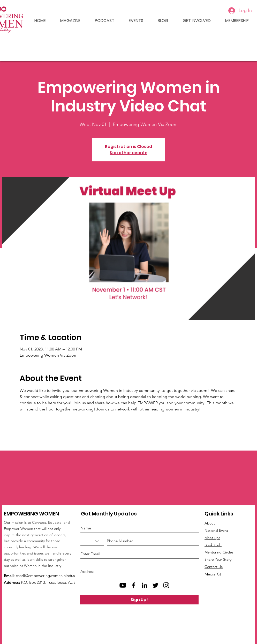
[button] (133, 21)
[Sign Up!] (139, 600)
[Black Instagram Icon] (166, 585)
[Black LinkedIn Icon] (145, 585)
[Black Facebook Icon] (134, 585)
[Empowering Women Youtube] (123, 585)
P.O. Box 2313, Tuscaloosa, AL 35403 (52, 582)
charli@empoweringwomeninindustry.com (52, 576)
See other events (128, 153)
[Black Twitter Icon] (155, 585)
